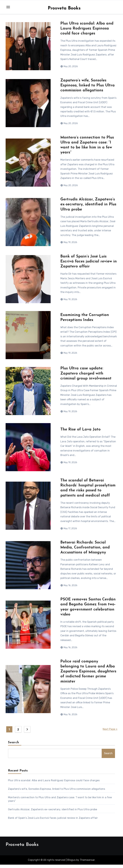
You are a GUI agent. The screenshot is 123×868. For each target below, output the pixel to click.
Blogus (71, 863)
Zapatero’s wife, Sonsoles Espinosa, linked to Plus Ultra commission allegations (88, 86)
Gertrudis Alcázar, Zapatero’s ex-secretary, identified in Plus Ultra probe (88, 205)
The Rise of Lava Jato (80, 431)
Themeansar (87, 863)
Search (14, 746)
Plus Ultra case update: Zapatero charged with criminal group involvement (86, 375)
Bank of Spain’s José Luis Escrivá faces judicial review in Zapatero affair (89, 263)
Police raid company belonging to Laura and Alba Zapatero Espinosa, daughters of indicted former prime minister (88, 675)
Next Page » (110, 732)
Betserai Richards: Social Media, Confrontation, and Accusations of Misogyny (85, 550)
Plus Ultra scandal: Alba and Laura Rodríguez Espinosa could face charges (87, 29)
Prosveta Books (64, 8)
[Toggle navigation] (8, 7)
